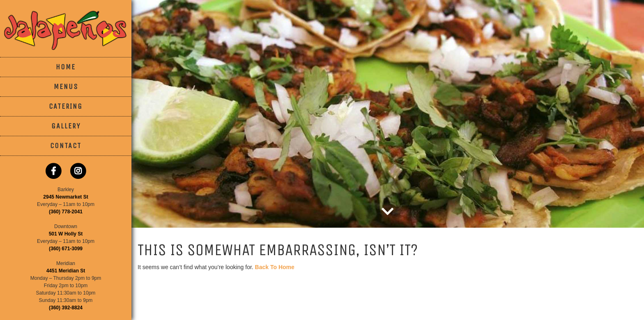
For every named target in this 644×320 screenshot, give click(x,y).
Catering (66, 106)
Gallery (66, 126)
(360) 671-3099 (66, 249)
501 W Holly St (66, 234)
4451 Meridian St (66, 271)
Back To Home (275, 267)
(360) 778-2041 (66, 212)
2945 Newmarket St (66, 197)
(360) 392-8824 (66, 308)
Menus (66, 87)
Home (66, 67)
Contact (66, 146)
